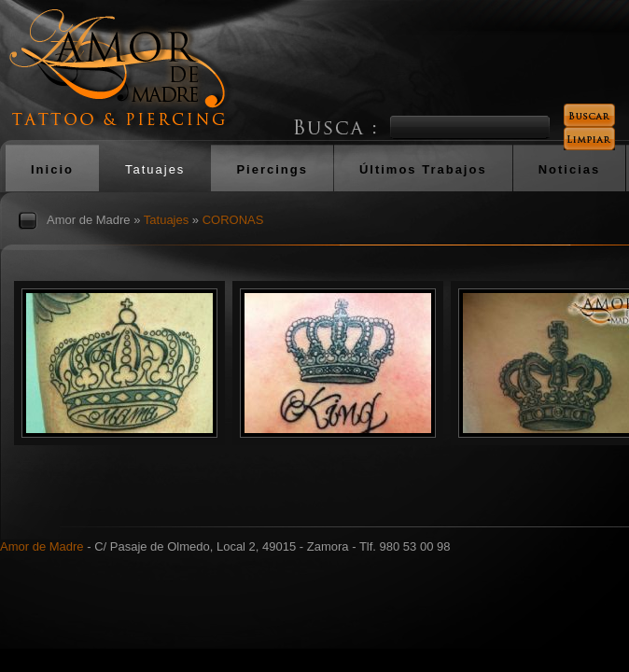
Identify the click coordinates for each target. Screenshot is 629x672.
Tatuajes (155, 169)
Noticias (570, 169)
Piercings (272, 169)
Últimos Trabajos (423, 169)
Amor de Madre (89, 220)
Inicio (52, 169)
